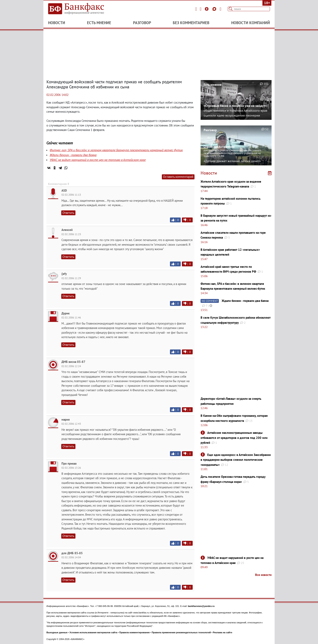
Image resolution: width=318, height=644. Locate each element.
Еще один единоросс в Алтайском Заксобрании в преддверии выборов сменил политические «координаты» (236, 460)
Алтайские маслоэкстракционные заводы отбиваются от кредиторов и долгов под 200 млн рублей (234, 438)
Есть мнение (99, 23)
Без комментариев (191, 23)
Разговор (142, 23)
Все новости (263, 575)
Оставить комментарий (178, 177)
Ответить (68, 213)
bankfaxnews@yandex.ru (201, 606)
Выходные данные (57, 632)
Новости (57, 23)
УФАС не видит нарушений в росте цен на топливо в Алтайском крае (98, 160)
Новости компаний (251, 23)
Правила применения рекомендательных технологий (181, 632)
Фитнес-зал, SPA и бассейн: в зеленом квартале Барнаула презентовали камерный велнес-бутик (116, 150)
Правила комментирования (134, 632)
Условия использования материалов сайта (93, 632)
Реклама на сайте (223, 632)
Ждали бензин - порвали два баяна (73, 155)
